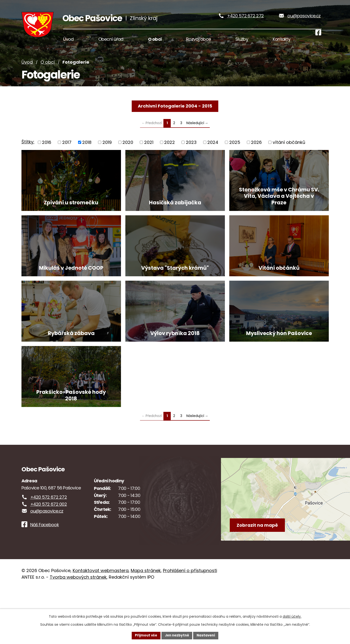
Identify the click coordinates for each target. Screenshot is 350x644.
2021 (149, 149)
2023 (191, 149)
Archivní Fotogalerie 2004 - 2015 (175, 113)
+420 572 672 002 (49, 560)
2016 (47, 149)
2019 (107, 149)
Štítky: (28, 149)
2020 (128, 149)
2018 (87, 149)
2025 (235, 149)
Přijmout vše (145, 635)
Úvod (27, 69)
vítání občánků (289, 149)
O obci (48, 69)
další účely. (292, 616)
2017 (67, 149)
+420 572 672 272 (245, 19)
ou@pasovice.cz (304, 19)
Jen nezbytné (177, 635)
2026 (256, 149)
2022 (170, 149)
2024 (213, 149)
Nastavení (207, 635)
